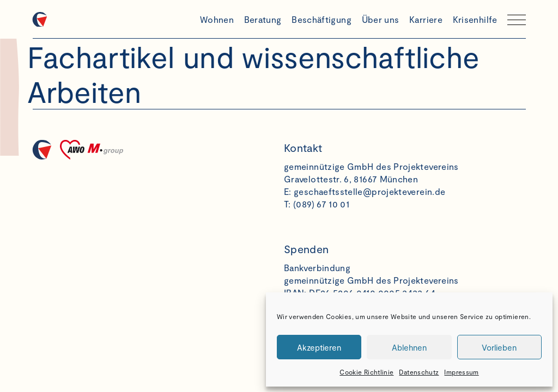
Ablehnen (409, 347)
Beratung (263, 19)
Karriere (426, 19)
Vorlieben (499, 347)
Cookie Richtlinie (366, 372)
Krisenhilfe (475, 19)
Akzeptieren (319, 347)
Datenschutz (419, 372)
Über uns (381, 19)
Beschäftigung (322, 19)
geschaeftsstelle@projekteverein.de (369, 191)
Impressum (461, 372)
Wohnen (217, 19)
